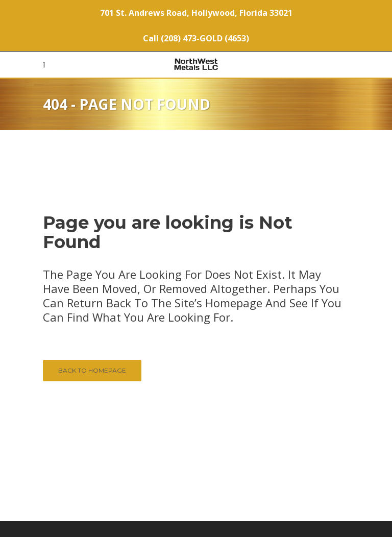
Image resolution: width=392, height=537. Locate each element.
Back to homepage (92, 370)
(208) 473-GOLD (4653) (205, 38)
